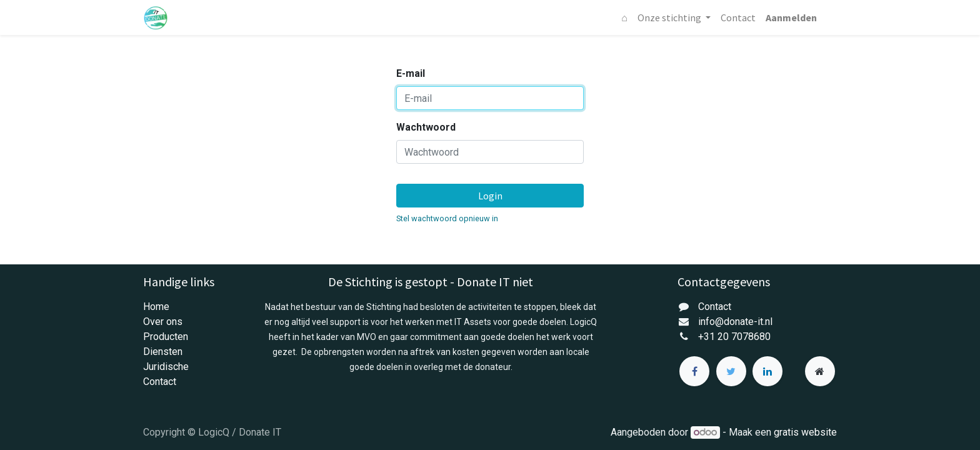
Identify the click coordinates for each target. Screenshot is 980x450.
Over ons (163, 322)
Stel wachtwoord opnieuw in (447, 218)
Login (490, 196)
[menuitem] (624, 17)
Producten (166, 337)
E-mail (411, 73)
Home (156, 307)
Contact (160, 382)
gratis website (805, 432)
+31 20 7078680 (734, 337)
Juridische (166, 367)
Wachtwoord (426, 127)
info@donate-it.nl (735, 322)
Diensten (163, 352)
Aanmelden (791, 17)
